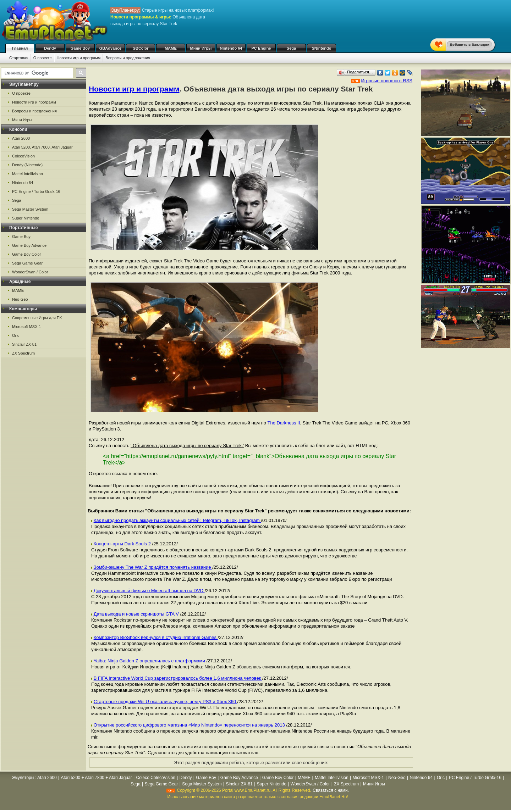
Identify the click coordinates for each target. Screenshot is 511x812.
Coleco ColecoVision (156, 778)
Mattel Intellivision (28, 174)
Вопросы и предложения (128, 58)
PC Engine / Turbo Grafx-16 (36, 191)
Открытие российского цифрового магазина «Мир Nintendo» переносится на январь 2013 (190, 725)
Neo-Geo (20, 299)
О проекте (43, 58)
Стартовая (19, 58)
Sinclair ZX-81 (24, 344)
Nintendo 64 (231, 48)
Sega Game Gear (27, 263)
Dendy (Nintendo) (27, 165)
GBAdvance (110, 48)
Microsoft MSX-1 (26, 327)
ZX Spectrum (23, 353)
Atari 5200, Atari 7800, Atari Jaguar (42, 147)
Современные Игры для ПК (37, 318)
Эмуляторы (23, 778)
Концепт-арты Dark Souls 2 (123, 544)
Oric (16, 335)
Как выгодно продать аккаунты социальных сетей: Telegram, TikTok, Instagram (177, 520)
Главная (20, 48)
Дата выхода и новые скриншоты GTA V (137, 614)
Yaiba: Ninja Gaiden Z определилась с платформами (150, 661)
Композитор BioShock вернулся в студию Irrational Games (156, 637)
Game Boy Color (26, 254)
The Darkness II (284, 423)
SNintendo (322, 48)
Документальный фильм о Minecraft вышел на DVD (149, 591)
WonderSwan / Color (30, 272)
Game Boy (80, 48)
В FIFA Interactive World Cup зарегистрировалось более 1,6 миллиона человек (178, 678)
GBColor (140, 48)
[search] (36, 73)
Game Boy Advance (29, 245)
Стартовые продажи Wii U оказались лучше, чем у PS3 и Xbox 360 (166, 702)
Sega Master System (30, 209)
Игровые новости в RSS (387, 81)
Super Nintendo (26, 218)
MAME (171, 48)
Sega (291, 48)
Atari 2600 (21, 138)
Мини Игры (201, 48)
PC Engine (261, 48)
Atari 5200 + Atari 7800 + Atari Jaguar (97, 778)
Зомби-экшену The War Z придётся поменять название (153, 567)
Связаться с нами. (331, 790)
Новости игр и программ (79, 58)
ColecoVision (23, 156)
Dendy (50, 48)
